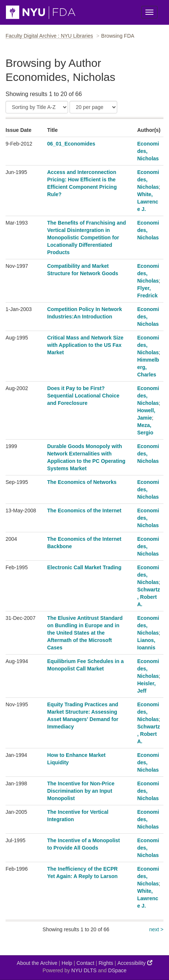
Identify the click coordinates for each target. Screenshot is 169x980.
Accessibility (135, 963)
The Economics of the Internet (84, 511)
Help (67, 963)
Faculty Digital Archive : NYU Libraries (49, 36)
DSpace (117, 970)
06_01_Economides (71, 144)
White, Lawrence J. (148, 202)
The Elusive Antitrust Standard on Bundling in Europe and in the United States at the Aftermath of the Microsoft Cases (85, 633)
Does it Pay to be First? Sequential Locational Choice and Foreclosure (83, 396)
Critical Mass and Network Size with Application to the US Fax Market (85, 345)
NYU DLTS (84, 970)
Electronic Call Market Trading (84, 567)
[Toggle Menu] (149, 12)
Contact (85, 963)
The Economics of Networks (82, 482)
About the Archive (37, 963)
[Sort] (37, 107)
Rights (106, 963)
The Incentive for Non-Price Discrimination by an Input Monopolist (81, 791)
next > (156, 929)
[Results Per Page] (93, 107)
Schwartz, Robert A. (148, 597)
